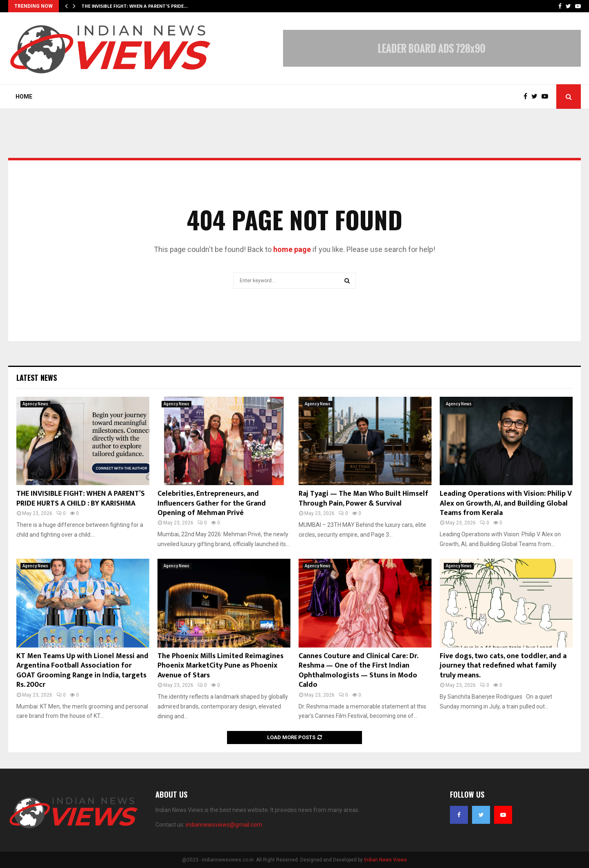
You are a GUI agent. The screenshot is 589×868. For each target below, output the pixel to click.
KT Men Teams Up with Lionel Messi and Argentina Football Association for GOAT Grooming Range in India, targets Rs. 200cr (82, 670)
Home (24, 97)
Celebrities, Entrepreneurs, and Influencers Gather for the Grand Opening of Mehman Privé (212, 503)
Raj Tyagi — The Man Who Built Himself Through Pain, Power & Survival (363, 498)
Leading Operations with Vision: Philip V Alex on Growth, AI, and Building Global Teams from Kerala (506, 503)
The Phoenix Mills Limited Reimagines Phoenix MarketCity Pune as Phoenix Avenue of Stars (220, 666)
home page (292, 249)
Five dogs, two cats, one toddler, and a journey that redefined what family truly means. (503, 666)
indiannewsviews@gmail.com (224, 825)
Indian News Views (386, 860)
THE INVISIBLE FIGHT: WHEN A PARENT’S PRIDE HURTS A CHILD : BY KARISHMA (81, 498)
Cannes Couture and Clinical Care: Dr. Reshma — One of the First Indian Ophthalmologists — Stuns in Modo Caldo (358, 670)
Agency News (35, 404)
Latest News (37, 378)
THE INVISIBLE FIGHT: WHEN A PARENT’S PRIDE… (135, 6)
